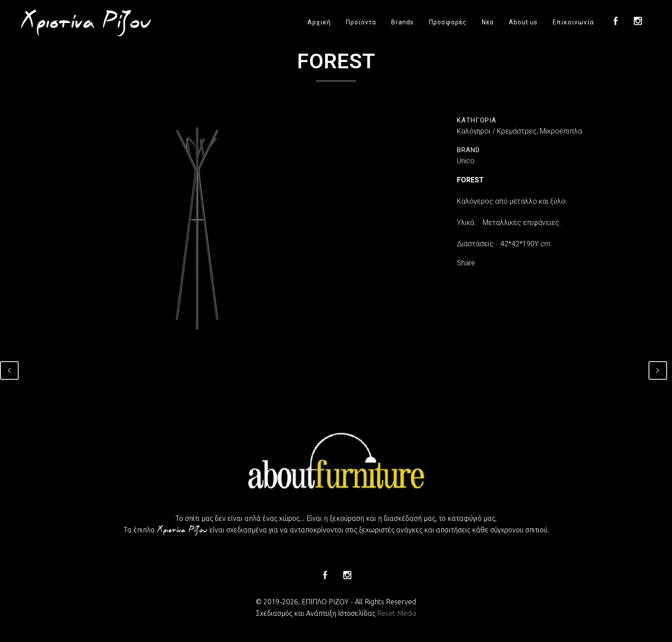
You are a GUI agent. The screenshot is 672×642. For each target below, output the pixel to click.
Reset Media (397, 613)
